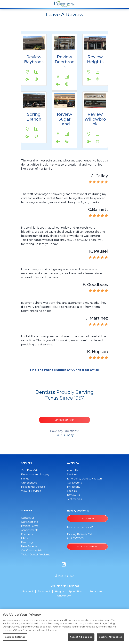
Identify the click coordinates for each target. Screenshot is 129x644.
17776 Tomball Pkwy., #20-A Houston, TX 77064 (86, 131)
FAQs (24, 538)
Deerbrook (44, 592)
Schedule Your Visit (64, 420)
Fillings (25, 479)
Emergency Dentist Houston (84, 479)
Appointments (30, 530)
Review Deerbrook (64, 62)
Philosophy (74, 487)
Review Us (73, 495)
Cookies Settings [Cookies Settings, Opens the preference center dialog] (15, 637)
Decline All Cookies (110, 637)
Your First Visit (29, 470)
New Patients (29, 546)
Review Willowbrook (95, 119)
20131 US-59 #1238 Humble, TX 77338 (55, 74)
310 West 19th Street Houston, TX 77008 (86, 69)
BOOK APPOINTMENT (87, 547)
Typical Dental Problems (36, 555)
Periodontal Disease (33, 487)
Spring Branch (34, 117)
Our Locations (29, 522)
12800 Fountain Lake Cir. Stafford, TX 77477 (56, 131)
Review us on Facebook (34, 69)
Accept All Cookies (81, 637)
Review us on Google (25, 76)
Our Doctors (74, 483)
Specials (72, 491)
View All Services (31, 491)
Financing (27, 542)
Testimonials (74, 499)
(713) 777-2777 (76, 538)
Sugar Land (96, 592)
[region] (64, 627)
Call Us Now (88, 518)
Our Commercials (31, 550)
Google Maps (33, 76)
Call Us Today (65, 435)
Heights (60, 592)
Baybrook (28, 592)
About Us (73, 470)
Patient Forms (30, 526)
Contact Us (28, 518)
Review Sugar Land (64, 119)
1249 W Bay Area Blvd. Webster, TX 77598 (25, 69)
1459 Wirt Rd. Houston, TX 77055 (25, 126)
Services (72, 475)
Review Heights (95, 59)
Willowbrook (64, 596)
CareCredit (27, 534)
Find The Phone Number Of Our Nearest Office (64, 370)
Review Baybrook (34, 59)
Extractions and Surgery (35, 475)
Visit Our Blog (64, 576)
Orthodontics (29, 483)
